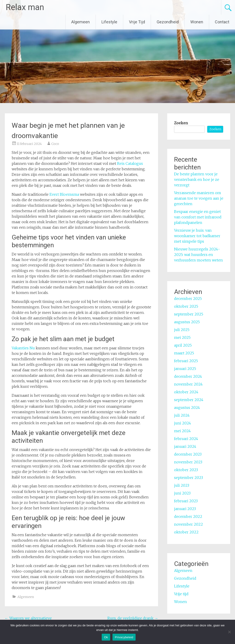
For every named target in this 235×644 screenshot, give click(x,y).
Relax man (25, 7)
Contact (222, 22)
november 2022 (189, 524)
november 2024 (188, 384)
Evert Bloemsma (64, 194)
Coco (55, 144)
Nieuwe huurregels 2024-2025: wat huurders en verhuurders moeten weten (198, 255)
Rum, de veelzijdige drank (133, 618)
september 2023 (189, 478)
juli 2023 (182, 485)
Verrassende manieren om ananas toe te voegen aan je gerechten (199, 198)
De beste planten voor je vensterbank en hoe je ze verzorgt (197, 179)
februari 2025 (186, 361)
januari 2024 (185, 446)
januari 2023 (185, 509)
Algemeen (81, 22)
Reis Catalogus (130, 163)
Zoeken (181, 123)
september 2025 (189, 314)
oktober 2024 (186, 392)
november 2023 (188, 462)
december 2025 (188, 299)
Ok (106, 637)
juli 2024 (182, 415)
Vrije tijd (181, 594)
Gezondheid (168, 22)
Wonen (197, 22)
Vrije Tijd (137, 22)
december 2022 (188, 516)
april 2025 (183, 345)
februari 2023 (186, 501)
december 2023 (188, 454)
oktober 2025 (186, 306)
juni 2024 (183, 423)
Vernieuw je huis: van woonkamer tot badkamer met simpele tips (197, 236)
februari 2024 (186, 439)
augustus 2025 (187, 322)
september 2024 (189, 400)
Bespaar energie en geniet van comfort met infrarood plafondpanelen (198, 217)
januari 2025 (185, 369)
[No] (229, 632)
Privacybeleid (124, 637)
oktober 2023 (186, 470)
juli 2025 (182, 330)
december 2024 (188, 376)
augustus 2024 (187, 408)
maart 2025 (184, 353)
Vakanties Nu (23, 348)
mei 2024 (182, 431)
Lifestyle (109, 22)
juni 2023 (182, 493)
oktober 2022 (186, 532)
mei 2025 (182, 337)
